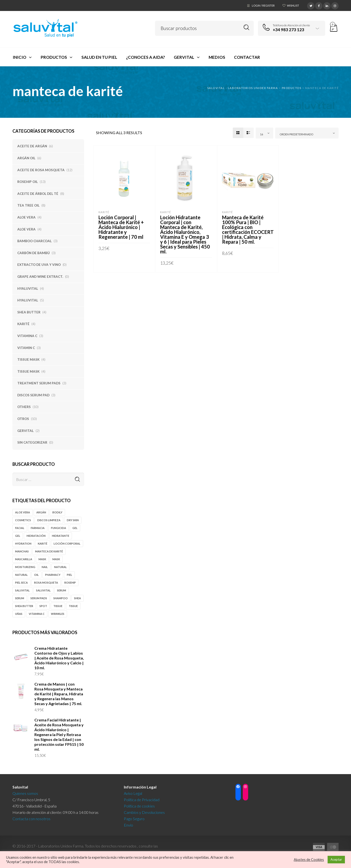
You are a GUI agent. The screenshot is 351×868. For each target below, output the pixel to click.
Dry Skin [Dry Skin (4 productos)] (73, 520)
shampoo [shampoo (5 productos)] (61, 598)
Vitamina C (27, 336)
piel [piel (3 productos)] (69, 575)
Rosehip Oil (28, 182)
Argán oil (26, 158)
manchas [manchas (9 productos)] (22, 551)
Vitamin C (26, 348)
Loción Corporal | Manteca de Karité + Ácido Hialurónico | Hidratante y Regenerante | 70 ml (121, 227)
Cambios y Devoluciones (144, 812)
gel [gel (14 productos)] (75, 528)
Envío (128, 825)
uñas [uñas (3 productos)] (19, 614)
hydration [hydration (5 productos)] (23, 544)
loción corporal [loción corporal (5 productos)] (67, 544)
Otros (23, 419)
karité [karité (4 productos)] (43, 544)
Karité (23, 324)
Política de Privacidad (142, 800)
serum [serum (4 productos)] (20, 598)
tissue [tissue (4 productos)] (58, 606)
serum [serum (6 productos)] (62, 590)
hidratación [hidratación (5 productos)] (36, 536)
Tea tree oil (28, 205)
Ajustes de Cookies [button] (309, 860)
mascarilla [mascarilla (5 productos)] (24, 559)
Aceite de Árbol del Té (38, 194)
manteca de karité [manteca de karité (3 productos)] (49, 551)
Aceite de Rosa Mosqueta (41, 170)
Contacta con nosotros (31, 819)
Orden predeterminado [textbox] (296, 134)
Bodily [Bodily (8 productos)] (57, 512)
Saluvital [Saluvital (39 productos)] (43, 590)
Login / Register (263, 5)
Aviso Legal (133, 793)
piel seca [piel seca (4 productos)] (21, 583)
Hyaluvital (28, 289)
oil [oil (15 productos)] (36, 575)
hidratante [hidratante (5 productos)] (61, 536)
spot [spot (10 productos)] (43, 606)
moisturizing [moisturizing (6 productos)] (25, 567)
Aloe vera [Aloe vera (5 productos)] (23, 512)
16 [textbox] (262, 134)
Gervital (25, 431)
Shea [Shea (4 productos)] (78, 598)
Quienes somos (25, 793)
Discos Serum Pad (33, 395)
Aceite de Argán (32, 146)
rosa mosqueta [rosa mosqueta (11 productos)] (46, 583)
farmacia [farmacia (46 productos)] (38, 528)
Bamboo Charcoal (34, 241)
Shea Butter (29, 312)
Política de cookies (139, 806)
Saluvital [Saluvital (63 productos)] (22, 590)
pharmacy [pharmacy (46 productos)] (53, 575)
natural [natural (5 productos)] (60, 567)
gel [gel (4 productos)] (18, 536)
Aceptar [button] (336, 859)
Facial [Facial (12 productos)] (20, 528)
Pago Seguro (134, 819)
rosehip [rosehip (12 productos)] (70, 583)
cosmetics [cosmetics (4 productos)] (23, 520)
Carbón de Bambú (34, 253)
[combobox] (264, 133)
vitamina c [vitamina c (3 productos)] (37, 614)
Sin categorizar (32, 442)
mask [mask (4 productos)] (42, 559)
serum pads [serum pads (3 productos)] (39, 598)
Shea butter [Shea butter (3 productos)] (24, 606)
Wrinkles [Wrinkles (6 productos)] (58, 614)
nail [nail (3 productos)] (45, 567)
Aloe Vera (26, 217)
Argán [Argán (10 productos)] (41, 512)
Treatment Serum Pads (39, 383)
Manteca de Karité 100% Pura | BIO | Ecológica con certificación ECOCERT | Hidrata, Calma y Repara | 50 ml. (248, 229)
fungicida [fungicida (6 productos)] (58, 528)
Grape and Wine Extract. (40, 277)
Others (24, 407)
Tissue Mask (28, 359)
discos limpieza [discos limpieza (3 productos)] (49, 520)
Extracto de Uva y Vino (39, 265)
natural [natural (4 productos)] (21, 575)
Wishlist (293, 5)
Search (247, 27)
